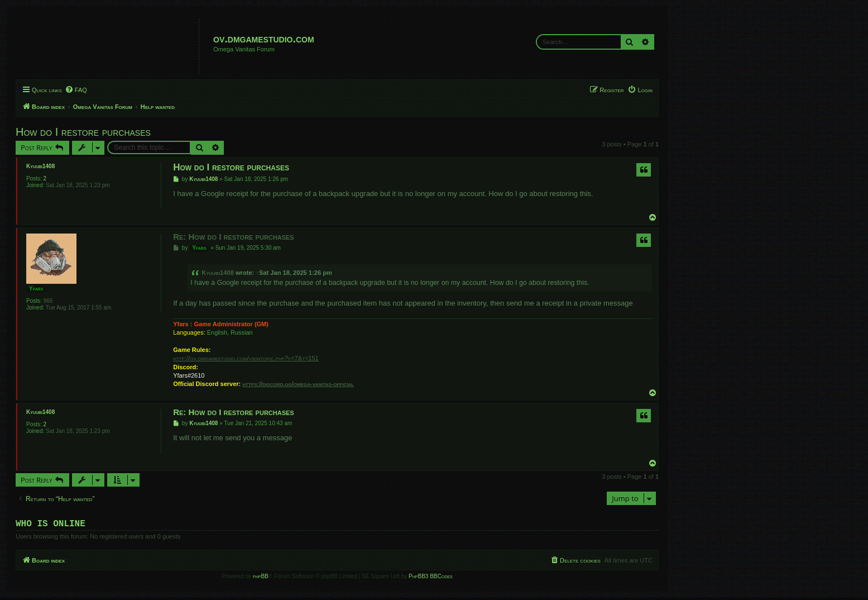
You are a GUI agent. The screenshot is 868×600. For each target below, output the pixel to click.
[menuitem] (76, 90)
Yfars (36, 289)
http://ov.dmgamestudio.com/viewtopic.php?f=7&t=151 (246, 358)
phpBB (261, 578)
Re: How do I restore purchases (233, 237)
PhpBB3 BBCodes (430, 578)
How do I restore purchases (83, 132)
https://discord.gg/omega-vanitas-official (298, 384)
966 (48, 301)
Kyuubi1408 (40, 166)
